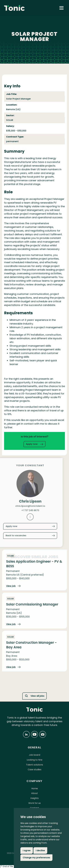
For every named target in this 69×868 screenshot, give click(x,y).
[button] (61, 8)
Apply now (34, 444)
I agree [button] (27, 850)
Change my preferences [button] (36, 858)
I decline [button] (40, 850)
